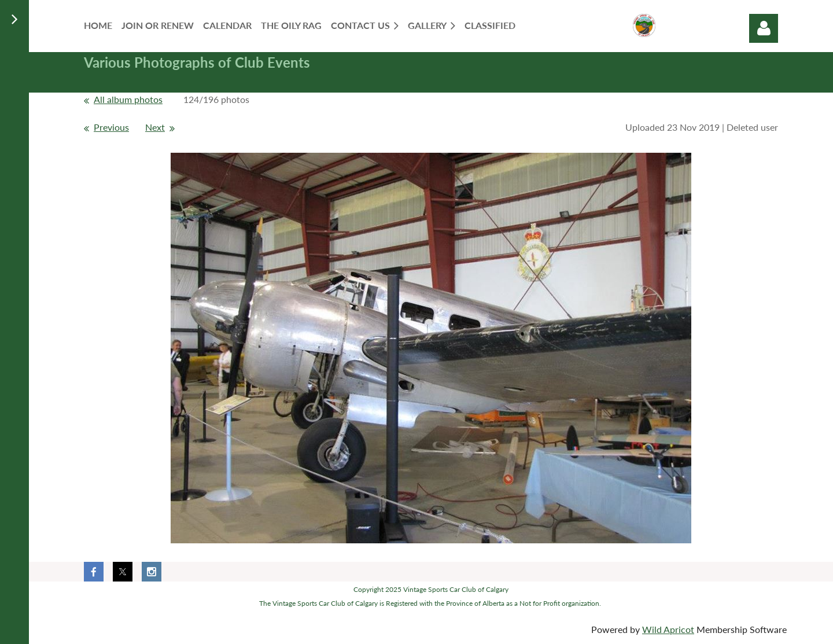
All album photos (128, 99)
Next (155, 127)
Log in (764, 28)
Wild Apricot (668, 629)
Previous (111, 127)
